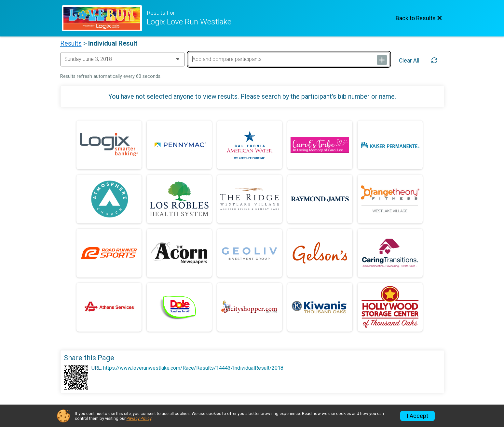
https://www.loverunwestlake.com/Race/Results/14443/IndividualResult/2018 (193, 368)
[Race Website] (105, 18)
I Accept (417, 416)
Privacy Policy (139, 418)
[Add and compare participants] (289, 59)
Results (71, 43)
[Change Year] (123, 59)
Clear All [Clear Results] (409, 61)
